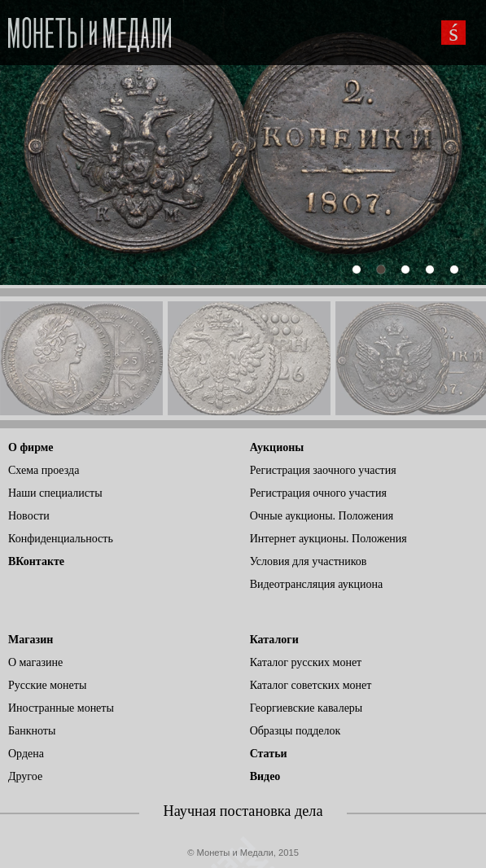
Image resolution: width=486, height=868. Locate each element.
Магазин (31, 640)
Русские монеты (47, 685)
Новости (29, 516)
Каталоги (274, 640)
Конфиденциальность (61, 539)
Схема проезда (44, 470)
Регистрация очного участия (318, 493)
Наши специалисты (55, 493)
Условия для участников (309, 561)
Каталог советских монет (311, 685)
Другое (25, 776)
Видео (265, 776)
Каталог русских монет (306, 662)
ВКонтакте (36, 561)
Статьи (269, 754)
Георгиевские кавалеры (306, 708)
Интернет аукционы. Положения (328, 539)
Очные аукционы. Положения (322, 516)
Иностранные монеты (61, 708)
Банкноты (32, 731)
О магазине (35, 662)
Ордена (26, 754)
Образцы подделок (296, 731)
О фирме (31, 447)
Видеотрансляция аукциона (317, 584)
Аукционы (277, 447)
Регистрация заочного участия (323, 470)
